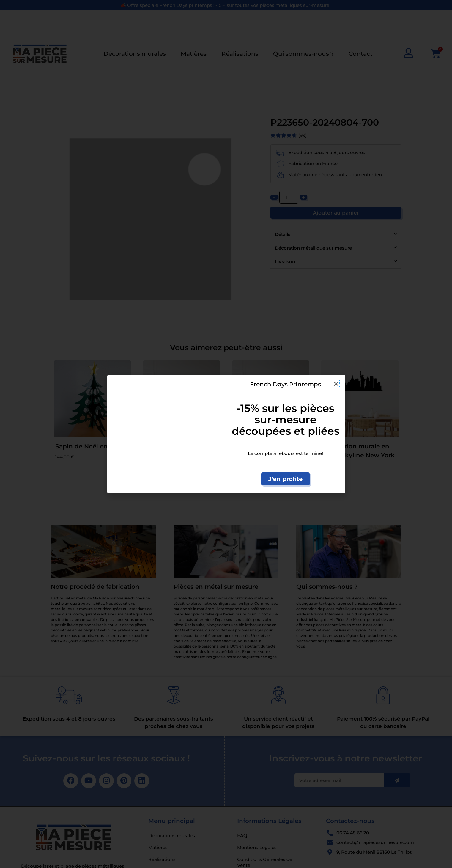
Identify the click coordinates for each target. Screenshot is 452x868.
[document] (226, 434)
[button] (336, 384)
